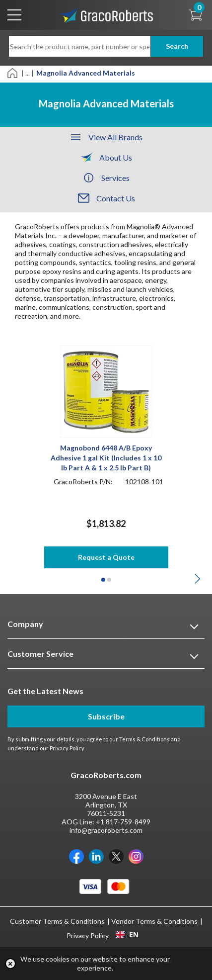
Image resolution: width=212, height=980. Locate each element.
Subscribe (106, 716)
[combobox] (127, 935)
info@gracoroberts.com (106, 830)
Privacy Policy (67, 748)
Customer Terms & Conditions (57, 921)
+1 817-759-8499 (123, 822)
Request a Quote (106, 557)
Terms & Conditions (144, 739)
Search (177, 46)
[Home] (13, 72)
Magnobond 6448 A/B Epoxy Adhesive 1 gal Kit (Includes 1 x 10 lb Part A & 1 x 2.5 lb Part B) (106, 458)
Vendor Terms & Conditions (154, 921)
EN (127, 935)
